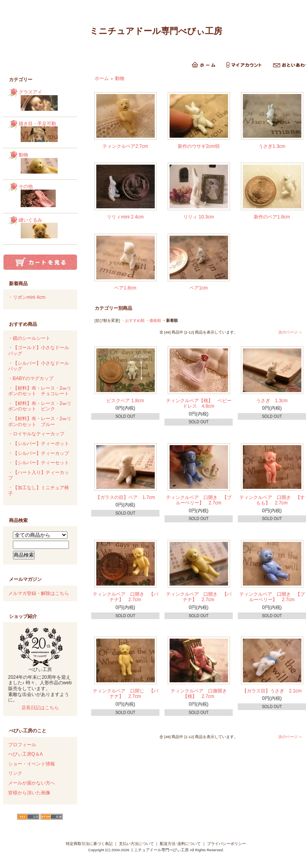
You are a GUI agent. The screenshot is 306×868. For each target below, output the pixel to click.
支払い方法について (136, 844)
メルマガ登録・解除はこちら (39, 593)
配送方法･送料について (180, 844)
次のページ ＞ (291, 332)
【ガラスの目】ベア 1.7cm (125, 497)
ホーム (102, 78)
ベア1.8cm (125, 288)
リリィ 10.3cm (199, 217)
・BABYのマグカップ (31, 378)
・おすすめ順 (133, 320)
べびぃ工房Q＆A (26, 754)
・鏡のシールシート (29, 338)
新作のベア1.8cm (272, 217)
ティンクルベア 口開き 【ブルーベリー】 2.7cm (199, 500)
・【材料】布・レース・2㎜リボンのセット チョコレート (40, 391)
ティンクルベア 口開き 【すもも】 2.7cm (272, 500)
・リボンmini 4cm (27, 297)
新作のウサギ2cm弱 (199, 146)
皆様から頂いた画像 (29, 793)
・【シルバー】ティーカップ (39, 453)
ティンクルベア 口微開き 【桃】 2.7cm (201, 694)
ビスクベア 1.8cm (125, 401)
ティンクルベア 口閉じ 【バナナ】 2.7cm (126, 694)
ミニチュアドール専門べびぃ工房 (156, 31)
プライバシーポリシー (226, 844)
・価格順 (153, 320)
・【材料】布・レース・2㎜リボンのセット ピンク (40, 406)
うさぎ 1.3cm (272, 401)
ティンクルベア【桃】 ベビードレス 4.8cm (199, 404)
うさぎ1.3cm (272, 146)
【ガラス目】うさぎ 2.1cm (272, 691)
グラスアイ (45, 101)
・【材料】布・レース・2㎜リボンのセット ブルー (40, 422)
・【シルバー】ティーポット (39, 444)
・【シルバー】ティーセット (39, 463)
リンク (15, 773)
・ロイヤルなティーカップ (36, 434)
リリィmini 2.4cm (125, 217)
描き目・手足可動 (45, 133)
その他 (45, 196)
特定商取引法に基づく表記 (89, 844)
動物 (45, 164)
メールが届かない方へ (32, 783)
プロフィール (22, 745)
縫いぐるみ (45, 229)
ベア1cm (199, 288)
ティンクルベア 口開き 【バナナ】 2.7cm (126, 597)
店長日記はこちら (40, 708)
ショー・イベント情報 (32, 764)
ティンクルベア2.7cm (125, 146)
